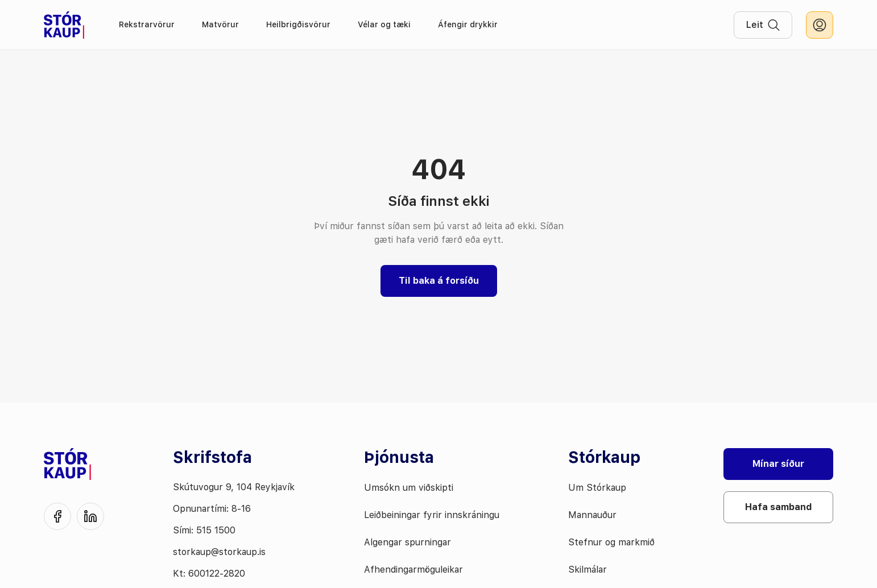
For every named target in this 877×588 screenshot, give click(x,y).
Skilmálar (588, 570)
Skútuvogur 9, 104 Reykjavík (234, 487)
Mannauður (592, 515)
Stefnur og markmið (611, 542)
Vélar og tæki (384, 24)
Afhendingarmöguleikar (413, 570)
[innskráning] (820, 25)
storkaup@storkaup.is (219, 552)
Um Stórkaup (597, 488)
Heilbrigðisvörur (298, 24)
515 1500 (216, 530)
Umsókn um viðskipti (409, 488)
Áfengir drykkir (468, 24)
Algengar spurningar (408, 542)
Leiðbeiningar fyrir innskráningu (432, 515)
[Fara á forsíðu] (64, 25)
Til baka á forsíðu (439, 281)
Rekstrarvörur (147, 24)
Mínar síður (778, 464)
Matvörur (220, 24)
